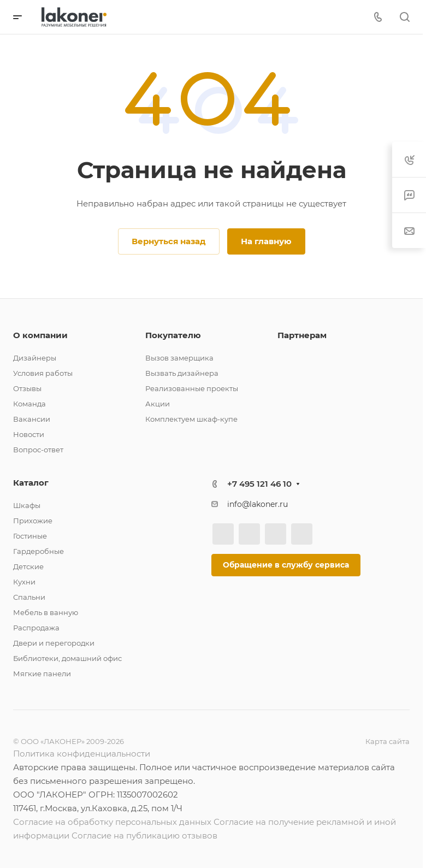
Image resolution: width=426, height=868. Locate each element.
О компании (40, 335)
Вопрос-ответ (38, 450)
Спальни (29, 597)
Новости (29, 434)
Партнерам (302, 335)
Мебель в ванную (46, 612)
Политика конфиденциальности (82, 754)
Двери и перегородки (54, 643)
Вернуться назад (169, 241)
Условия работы (43, 373)
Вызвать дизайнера (182, 373)
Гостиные (30, 536)
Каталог (31, 483)
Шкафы (27, 505)
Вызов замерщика (179, 358)
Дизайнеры (35, 358)
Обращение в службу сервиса (286, 565)
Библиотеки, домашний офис (67, 658)
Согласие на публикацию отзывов (144, 835)
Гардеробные (39, 551)
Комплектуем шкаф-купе (191, 419)
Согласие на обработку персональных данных (112, 822)
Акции (158, 404)
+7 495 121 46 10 (259, 484)
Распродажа (36, 628)
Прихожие (33, 521)
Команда (29, 404)
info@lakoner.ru (258, 504)
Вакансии (32, 419)
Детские (28, 566)
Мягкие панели (42, 674)
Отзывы (27, 388)
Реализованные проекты (192, 388)
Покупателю (173, 335)
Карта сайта (387, 741)
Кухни (24, 582)
